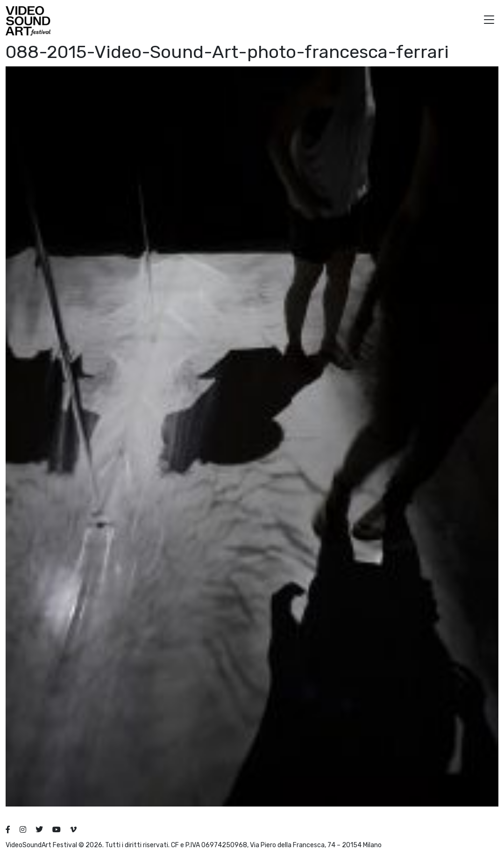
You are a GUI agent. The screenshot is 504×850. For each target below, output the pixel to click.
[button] (489, 21)
